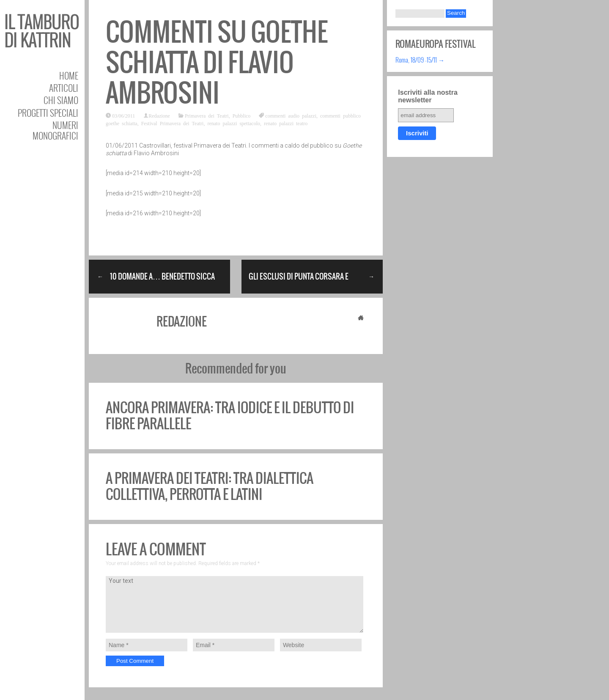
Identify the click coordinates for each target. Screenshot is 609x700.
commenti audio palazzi (291, 115)
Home (69, 75)
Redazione (159, 115)
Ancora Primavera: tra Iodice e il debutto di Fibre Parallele (230, 416)
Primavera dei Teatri (207, 115)
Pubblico (242, 115)
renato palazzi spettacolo (234, 123)
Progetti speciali (48, 113)
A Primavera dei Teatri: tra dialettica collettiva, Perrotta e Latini (210, 486)
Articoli (64, 88)
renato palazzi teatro (286, 123)
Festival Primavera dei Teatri (173, 123)
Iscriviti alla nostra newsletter (428, 96)
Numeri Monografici (55, 130)
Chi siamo (61, 100)
